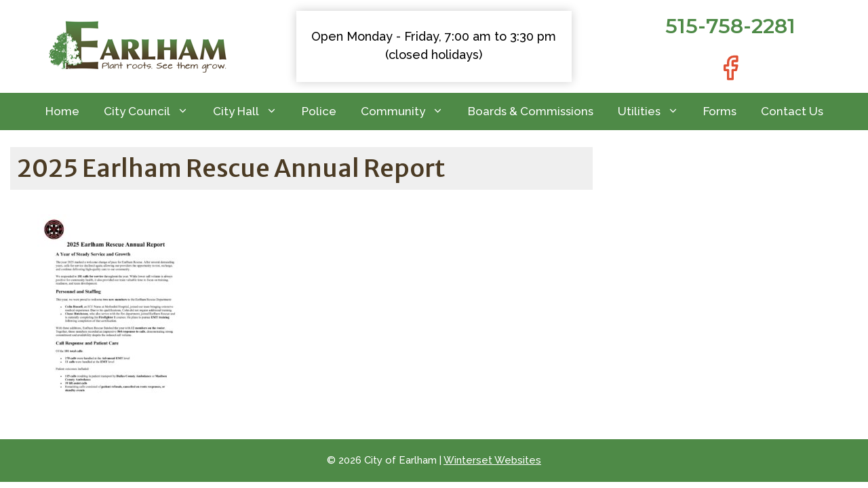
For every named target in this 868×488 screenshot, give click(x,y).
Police (319, 111)
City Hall (251, 111)
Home (62, 111)
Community (408, 111)
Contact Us (792, 111)
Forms (720, 111)
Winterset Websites (492, 460)
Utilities (654, 111)
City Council (152, 111)
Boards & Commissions (531, 111)
